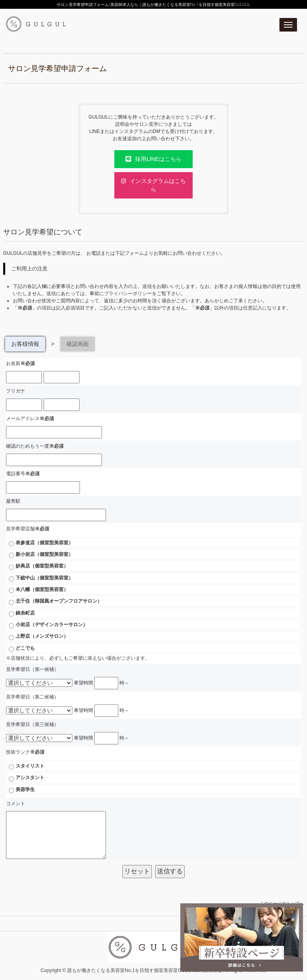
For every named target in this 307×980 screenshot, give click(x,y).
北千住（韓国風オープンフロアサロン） (55, 601)
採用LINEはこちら (153, 159)
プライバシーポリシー (128, 294)
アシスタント (26, 778)
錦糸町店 (22, 613)
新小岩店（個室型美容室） (41, 555)
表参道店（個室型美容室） (41, 543)
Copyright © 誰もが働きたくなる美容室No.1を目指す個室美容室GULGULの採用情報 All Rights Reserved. (153, 970)
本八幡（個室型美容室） (38, 590)
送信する (170, 871)
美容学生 (22, 790)
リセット (137, 871)
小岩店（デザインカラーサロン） (48, 625)
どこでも (22, 649)
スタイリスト (26, 766)
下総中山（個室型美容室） (41, 578)
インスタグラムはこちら (153, 185)
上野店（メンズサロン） (38, 637)
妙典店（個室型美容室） (38, 566)
